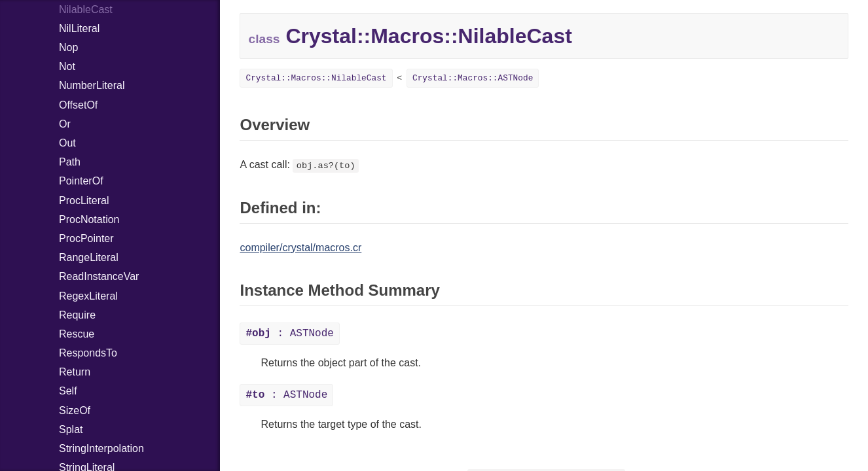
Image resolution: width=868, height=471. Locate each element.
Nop (68, 47)
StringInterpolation (101, 448)
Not (67, 66)
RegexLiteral (88, 296)
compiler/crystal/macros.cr (300, 248)
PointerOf (81, 181)
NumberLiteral (92, 85)
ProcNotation (89, 219)
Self (68, 391)
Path (70, 162)
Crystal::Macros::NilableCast (316, 78)
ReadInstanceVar (99, 276)
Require (77, 315)
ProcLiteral (84, 201)
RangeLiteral (89, 257)
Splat (71, 429)
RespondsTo (88, 353)
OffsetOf (78, 105)
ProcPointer (86, 238)
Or (65, 124)
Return (75, 372)
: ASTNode (289, 334)
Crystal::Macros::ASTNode (473, 78)
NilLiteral (79, 28)
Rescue (77, 334)
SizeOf (75, 410)
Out (67, 143)
